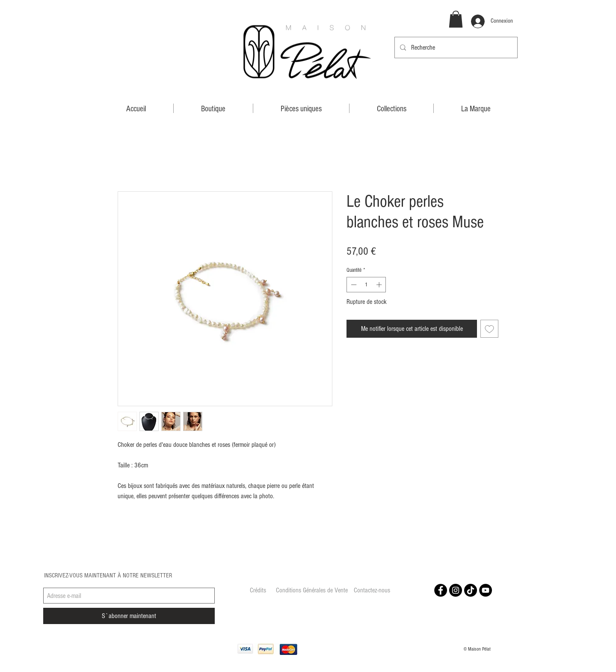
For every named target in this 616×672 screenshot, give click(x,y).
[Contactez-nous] (372, 590)
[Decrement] (353, 285)
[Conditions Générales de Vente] (312, 590)
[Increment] (380, 285)
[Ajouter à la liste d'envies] (489, 329)
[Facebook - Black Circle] (441, 590)
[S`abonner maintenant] (129, 616)
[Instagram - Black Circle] (456, 590)
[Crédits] (258, 590)
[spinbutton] (366, 285)
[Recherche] (455, 48)
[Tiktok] (471, 590)
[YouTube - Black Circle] (486, 590)
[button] (456, 19)
